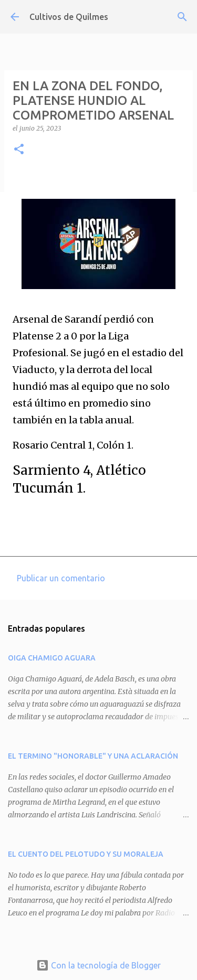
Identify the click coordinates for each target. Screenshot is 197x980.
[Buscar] (182, 17)
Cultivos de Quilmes (69, 17)
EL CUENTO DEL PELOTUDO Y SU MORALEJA (86, 854)
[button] (19, 150)
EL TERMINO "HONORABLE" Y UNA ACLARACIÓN (93, 756)
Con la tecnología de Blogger (98, 965)
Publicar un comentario (61, 578)
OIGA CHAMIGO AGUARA (52, 658)
